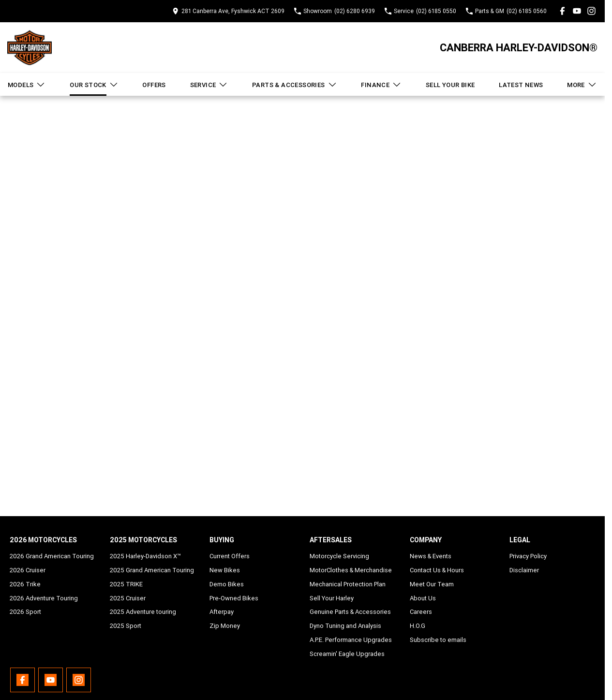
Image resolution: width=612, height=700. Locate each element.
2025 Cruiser (128, 598)
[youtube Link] (577, 11)
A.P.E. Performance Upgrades (351, 640)
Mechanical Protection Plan (348, 584)
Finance (381, 85)
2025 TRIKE (126, 584)
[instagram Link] (591, 11)
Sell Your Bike (450, 85)
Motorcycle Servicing (339, 556)
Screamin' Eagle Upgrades (347, 654)
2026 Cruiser (28, 570)
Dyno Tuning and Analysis (345, 626)
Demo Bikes (227, 584)
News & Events (431, 556)
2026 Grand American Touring (52, 556)
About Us (423, 598)
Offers (154, 85)
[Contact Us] (228, 11)
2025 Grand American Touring (152, 570)
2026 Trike (25, 584)
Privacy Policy (528, 556)
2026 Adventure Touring (44, 598)
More (582, 85)
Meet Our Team (432, 584)
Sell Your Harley (332, 598)
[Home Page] (30, 48)
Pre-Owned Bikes (234, 598)
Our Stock (94, 85)
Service (209, 85)
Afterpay (222, 612)
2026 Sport (25, 612)
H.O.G (418, 626)
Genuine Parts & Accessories (350, 612)
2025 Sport (126, 626)
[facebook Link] (562, 11)
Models (27, 85)
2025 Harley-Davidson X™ (145, 556)
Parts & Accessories (295, 85)
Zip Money (225, 626)
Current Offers (230, 556)
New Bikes (225, 570)
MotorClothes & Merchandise (351, 570)
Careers (421, 612)
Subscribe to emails (438, 640)
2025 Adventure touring (143, 612)
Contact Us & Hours (437, 570)
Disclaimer (524, 570)
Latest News (521, 85)
